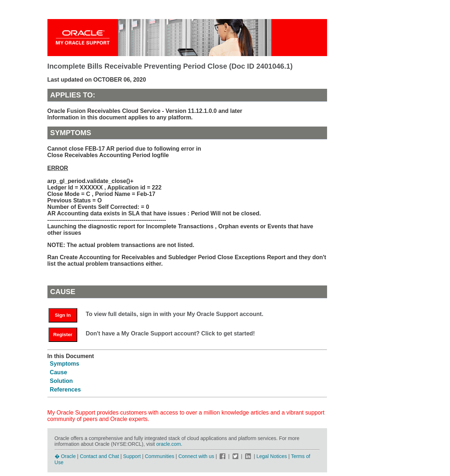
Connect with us (197, 456)
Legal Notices (272, 456)
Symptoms (65, 364)
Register (63, 335)
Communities (160, 456)
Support (132, 456)
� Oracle (65, 456)
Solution (61, 381)
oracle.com (169, 444)
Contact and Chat (99, 456)
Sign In (63, 315)
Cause (59, 372)
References (65, 390)
